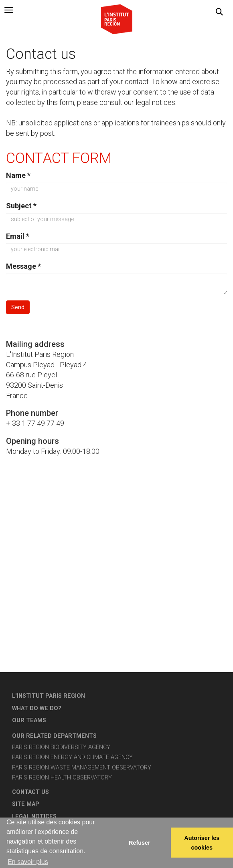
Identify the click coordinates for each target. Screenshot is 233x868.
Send (18, 307)
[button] (219, 12)
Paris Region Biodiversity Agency (61, 747)
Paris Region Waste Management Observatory (82, 768)
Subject (21, 206)
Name (18, 175)
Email (18, 236)
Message (23, 266)
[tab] (9, 10)
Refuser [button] (140, 843)
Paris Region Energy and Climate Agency (72, 757)
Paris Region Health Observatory (62, 778)
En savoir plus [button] (28, 862)
